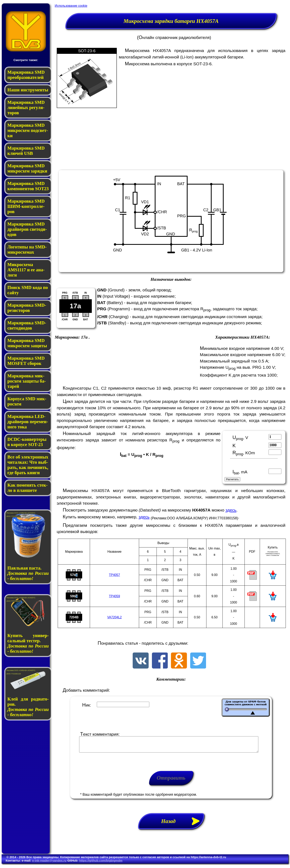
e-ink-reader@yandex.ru (49, 863)
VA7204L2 (114, 617)
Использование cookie (71, 6)
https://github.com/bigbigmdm (101, 863)
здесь (231, 510)
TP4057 (115, 575)
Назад (183, 824)
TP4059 (115, 596)
